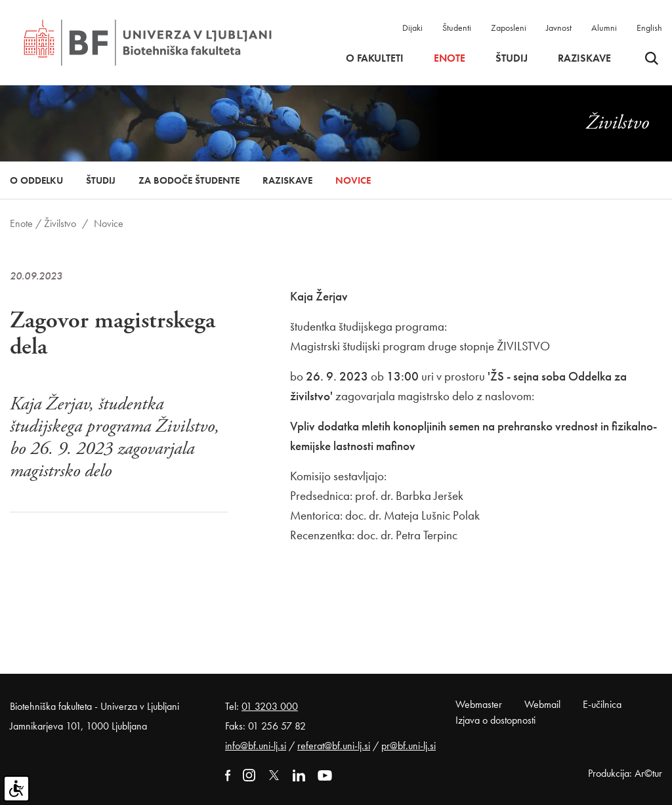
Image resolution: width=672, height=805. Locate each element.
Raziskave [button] (584, 58)
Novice (353, 180)
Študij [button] (512, 58)
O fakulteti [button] (375, 58)
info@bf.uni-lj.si (256, 746)
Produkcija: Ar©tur (625, 773)
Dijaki (412, 28)
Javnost (559, 28)
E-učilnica (602, 704)
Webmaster (479, 704)
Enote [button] (450, 58)
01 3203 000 (270, 706)
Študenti (457, 28)
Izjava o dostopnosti (495, 720)
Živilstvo (60, 223)
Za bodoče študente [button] (189, 180)
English (649, 28)
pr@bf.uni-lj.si (409, 746)
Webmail (542, 704)
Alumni (604, 28)
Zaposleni (509, 28)
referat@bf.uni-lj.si (334, 746)
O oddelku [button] (36, 180)
